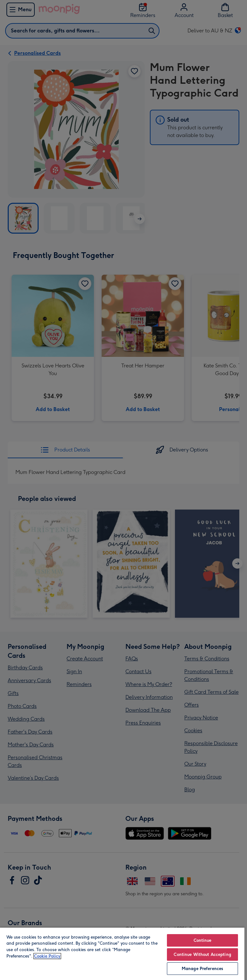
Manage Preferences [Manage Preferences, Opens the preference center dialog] (202, 969)
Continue (203, 940)
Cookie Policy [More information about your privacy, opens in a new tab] (47, 956)
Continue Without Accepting (202, 954)
